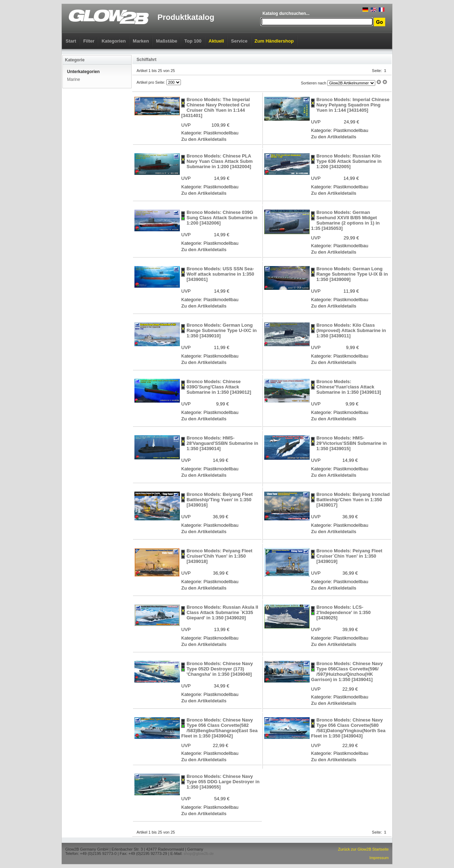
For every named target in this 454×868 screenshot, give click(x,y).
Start (71, 41)
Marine (74, 79)
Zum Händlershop (274, 41)
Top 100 (193, 41)
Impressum (379, 858)
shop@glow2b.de (198, 853)
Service (239, 41)
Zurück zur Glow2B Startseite (363, 849)
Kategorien (113, 41)
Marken (141, 41)
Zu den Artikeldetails (204, 139)
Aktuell (216, 41)
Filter (89, 41)
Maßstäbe (167, 41)
